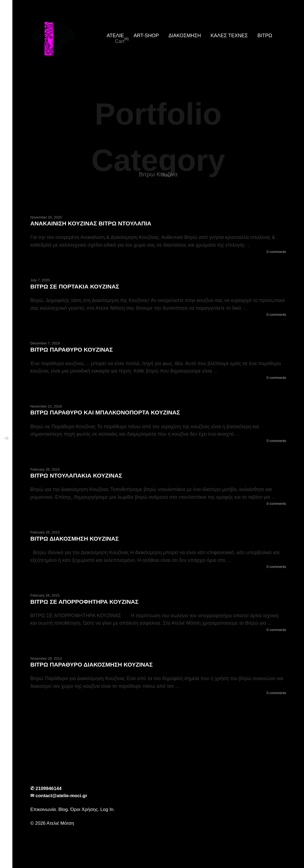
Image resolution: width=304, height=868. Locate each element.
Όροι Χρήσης (84, 809)
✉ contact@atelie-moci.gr (59, 796)
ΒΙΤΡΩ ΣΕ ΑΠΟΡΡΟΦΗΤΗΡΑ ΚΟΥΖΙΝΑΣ (84, 602)
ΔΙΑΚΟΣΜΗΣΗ (185, 36)
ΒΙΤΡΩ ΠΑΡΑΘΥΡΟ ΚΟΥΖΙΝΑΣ (72, 350)
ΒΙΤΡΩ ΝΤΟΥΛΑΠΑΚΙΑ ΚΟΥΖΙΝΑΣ (76, 475)
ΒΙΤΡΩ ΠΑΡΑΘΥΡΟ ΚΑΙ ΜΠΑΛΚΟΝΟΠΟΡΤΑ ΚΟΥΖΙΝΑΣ (105, 412)
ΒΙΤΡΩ (265, 36)
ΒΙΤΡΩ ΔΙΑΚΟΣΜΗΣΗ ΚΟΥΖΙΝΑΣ (75, 539)
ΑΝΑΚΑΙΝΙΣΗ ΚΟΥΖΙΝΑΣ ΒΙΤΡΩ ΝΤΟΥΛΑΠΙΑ (91, 223)
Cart (120, 41)
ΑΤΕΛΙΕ (115, 36)
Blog (63, 809)
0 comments (276, 252)
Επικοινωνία (43, 809)
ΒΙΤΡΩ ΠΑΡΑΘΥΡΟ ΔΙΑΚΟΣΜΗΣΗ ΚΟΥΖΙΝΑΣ (92, 665)
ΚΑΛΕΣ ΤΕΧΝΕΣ (229, 36)
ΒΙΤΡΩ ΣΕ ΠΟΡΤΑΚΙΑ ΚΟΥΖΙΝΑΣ (75, 286)
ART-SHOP (146, 36)
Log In (107, 809)
